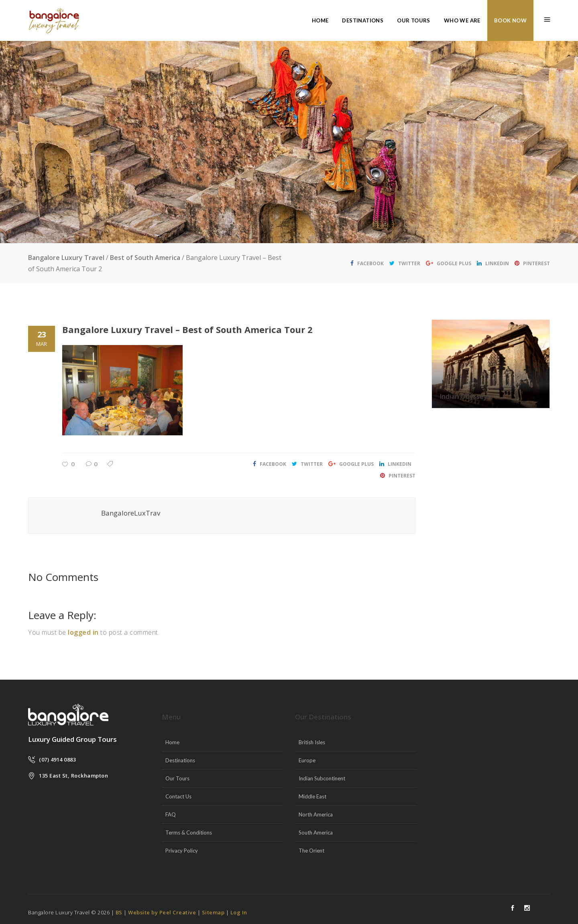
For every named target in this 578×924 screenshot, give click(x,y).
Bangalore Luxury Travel (66, 258)
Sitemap (213, 912)
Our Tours (177, 778)
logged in (83, 632)
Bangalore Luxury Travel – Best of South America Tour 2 (187, 329)
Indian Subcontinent (322, 778)
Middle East (312, 796)
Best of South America (145, 258)
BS (119, 912)
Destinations (180, 760)
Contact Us (178, 796)
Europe (307, 760)
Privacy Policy (182, 851)
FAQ (171, 814)
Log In (239, 912)
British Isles (312, 742)
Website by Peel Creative (162, 912)
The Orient (311, 851)
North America (316, 814)
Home (172, 742)
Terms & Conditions (189, 833)
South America (316, 833)
